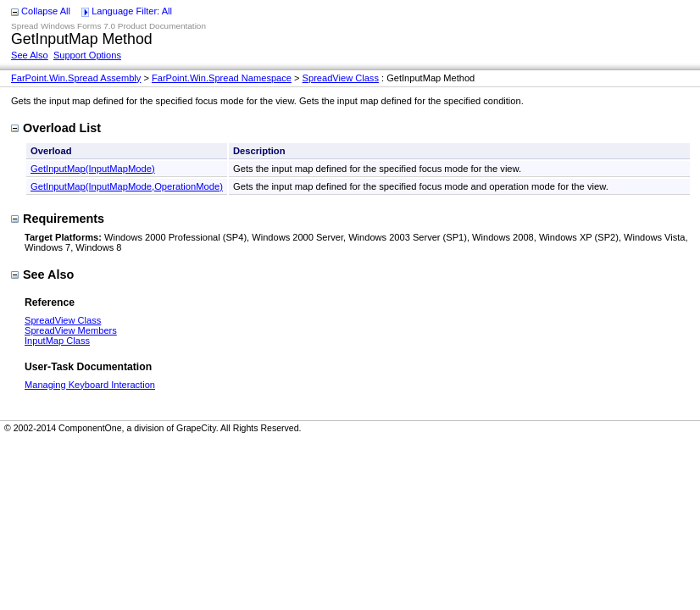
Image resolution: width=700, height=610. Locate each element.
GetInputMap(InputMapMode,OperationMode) (127, 186)
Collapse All (46, 11)
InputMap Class (57, 341)
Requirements (58, 219)
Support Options (87, 55)
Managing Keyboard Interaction (90, 385)
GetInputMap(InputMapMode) (93, 169)
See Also (30, 55)
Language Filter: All (132, 11)
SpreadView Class (341, 78)
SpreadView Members (71, 330)
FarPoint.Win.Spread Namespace (222, 78)
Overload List (56, 128)
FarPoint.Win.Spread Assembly (76, 78)
